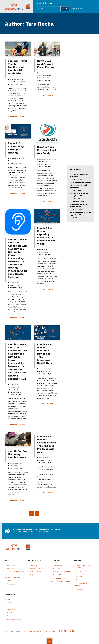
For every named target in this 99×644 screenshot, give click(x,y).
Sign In (74, 9)
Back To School (45, 73)
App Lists (56, 568)
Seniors (10, 603)
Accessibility (14, 79)
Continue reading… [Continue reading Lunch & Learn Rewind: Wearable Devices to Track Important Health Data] (47, 404)
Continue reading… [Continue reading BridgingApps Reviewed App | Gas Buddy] (47, 201)
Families (10, 612)
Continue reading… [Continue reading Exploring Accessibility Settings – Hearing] (18, 193)
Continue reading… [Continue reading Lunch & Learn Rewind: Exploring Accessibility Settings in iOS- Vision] (47, 289)
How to (22, 158)
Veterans (10, 606)
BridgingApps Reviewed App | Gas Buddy (47, 150)
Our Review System (60, 578)
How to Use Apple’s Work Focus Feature (46, 64)
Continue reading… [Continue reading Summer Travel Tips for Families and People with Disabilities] (18, 116)
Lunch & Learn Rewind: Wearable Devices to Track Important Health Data (46, 354)
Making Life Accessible (38, 568)
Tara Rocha (14, 84)
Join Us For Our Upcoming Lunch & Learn (17, 454)
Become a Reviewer (14, 619)
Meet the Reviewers (14, 577)
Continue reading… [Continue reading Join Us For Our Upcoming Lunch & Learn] (18, 500)
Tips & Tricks (47, 75)
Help (80, 9)
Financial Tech (58, 575)
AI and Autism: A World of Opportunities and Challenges (81, 185)
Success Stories (13, 568)
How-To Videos (35, 572)
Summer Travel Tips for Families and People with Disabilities (17, 67)
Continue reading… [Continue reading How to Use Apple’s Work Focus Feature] (47, 95)
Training (79, 577)
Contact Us (11, 584)
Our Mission (11, 565)
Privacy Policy (27, 631)
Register (33, 575)
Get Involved (11, 616)
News (9, 581)
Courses (79, 580)
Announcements (13, 387)
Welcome (33, 565)
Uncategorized (13, 390)
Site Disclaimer (39, 631)
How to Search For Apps (62, 572)
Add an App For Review (62, 581)
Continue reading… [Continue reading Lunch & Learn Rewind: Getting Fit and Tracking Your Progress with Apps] (47, 492)
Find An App (58, 565)
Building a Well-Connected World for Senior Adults (79, 204)
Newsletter (80, 589)
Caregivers (11, 609)
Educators (11, 599)
